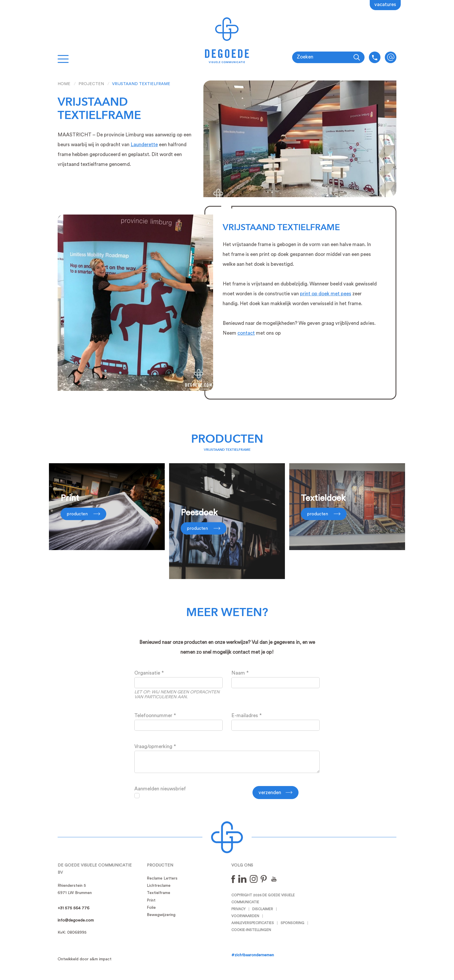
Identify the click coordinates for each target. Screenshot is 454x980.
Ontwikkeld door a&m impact (85, 959)
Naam (238, 673)
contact (246, 333)
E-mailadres (245, 716)
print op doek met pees (326, 294)
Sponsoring (292, 923)
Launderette (144, 145)
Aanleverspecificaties (253, 923)
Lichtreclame (159, 886)
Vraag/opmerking (153, 747)
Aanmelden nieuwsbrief (160, 789)
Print (151, 900)
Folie (151, 908)
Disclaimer (263, 909)
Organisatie (147, 673)
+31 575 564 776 (74, 908)
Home (64, 84)
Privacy (238, 909)
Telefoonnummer (153, 716)
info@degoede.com (391, 57)
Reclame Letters (162, 878)
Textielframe (159, 893)
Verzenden (270, 793)
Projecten (91, 84)
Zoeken (305, 57)
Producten (227, 439)
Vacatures (385, 4)
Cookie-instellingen (251, 930)
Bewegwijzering (161, 915)
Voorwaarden (245, 916)
